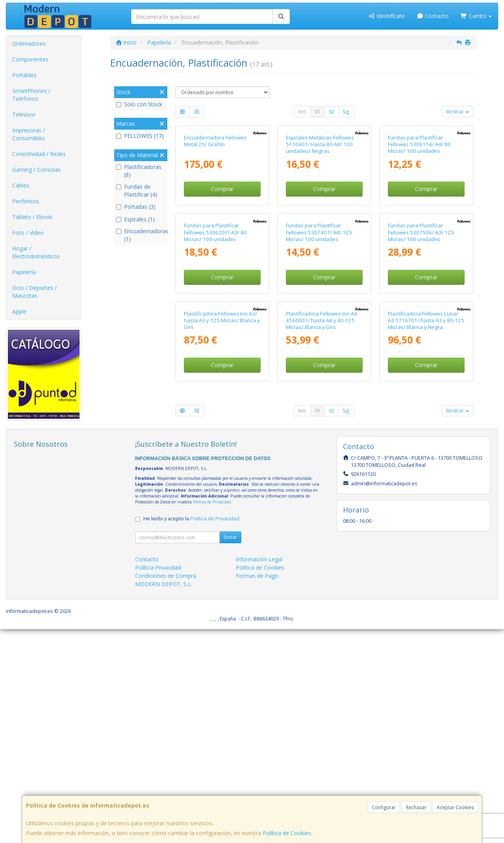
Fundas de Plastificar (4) (137, 190)
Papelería (24, 272)
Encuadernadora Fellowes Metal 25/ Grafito (215, 213)
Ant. (302, 112)
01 (318, 112)
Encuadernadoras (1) (141, 235)
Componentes (30, 59)
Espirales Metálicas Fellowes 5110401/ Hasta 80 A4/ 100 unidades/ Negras (320, 216)
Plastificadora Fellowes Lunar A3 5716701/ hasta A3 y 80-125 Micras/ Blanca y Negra (426, 537)
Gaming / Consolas (36, 170)
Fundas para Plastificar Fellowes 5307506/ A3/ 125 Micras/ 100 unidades (421, 376)
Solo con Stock (139, 104)
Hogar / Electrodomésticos (36, 252)
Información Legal (259, 773)
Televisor (24, 114)
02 (332, 112)
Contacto (433, 16)
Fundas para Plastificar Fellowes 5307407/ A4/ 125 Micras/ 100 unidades (319, 376)
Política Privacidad (158, 781)
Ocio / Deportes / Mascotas (34, 292)
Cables (21, 185)
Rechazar (416, 807)
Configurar (384, 807)
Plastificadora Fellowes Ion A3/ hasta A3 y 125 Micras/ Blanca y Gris (222, 537)
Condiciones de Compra (166, 790)
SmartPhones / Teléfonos (31, 95)
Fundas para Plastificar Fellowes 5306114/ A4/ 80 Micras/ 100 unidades (419, 216)
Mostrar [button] (458, 112)
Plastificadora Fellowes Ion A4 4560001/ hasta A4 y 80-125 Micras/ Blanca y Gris (321, 537)
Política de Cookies (287, 833)
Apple (19, 311)
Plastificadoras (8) (139, 171)
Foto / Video (28, 233)
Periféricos (26, 201)
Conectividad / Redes (39, 154)
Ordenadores (29, 44)
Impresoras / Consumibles (29, 134)
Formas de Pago (257, 790)
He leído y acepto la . (192, 733)
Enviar (230, 751)
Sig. (346, 112)
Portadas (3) (136, 207)
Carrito (476, 16)
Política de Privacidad (212, 716)
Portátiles (24, 75)
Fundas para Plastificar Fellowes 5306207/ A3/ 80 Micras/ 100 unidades (215, 376)
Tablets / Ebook (32, 217)
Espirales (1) (135, 219)
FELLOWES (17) (140, 136)
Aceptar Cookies (455, 807)
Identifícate (386, 16)
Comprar (222, 261)
